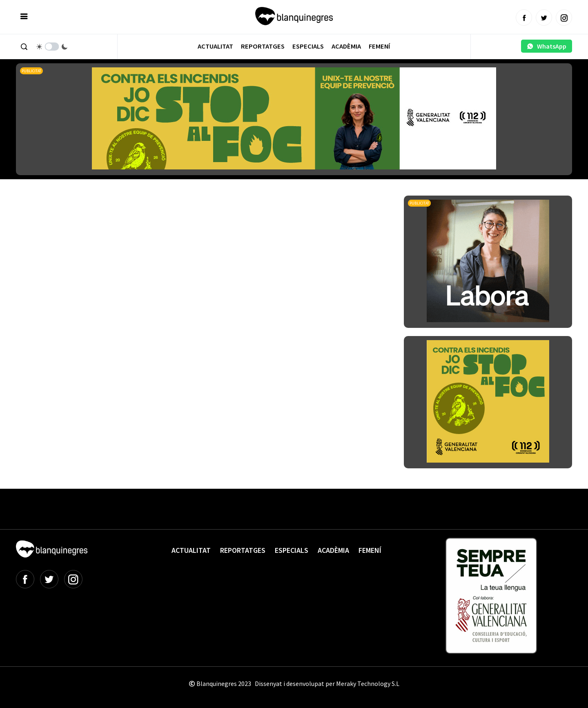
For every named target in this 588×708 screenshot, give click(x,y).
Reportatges (263, 46)
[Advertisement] (165, 218)
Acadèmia (346, 46)
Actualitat (215, 46)
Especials (308, 46)
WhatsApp (547, 46)
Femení (379, 46)
